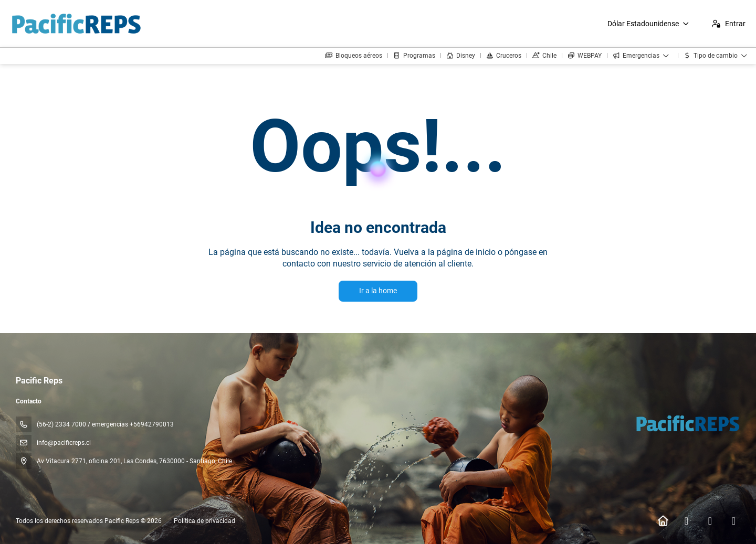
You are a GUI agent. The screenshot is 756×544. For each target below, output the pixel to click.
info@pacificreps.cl (64, 443)
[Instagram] (710, 521)
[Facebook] (686, 521)
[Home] (663, 521)
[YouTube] (734, 521)
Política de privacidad (204, 521)
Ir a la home (378, 291)
